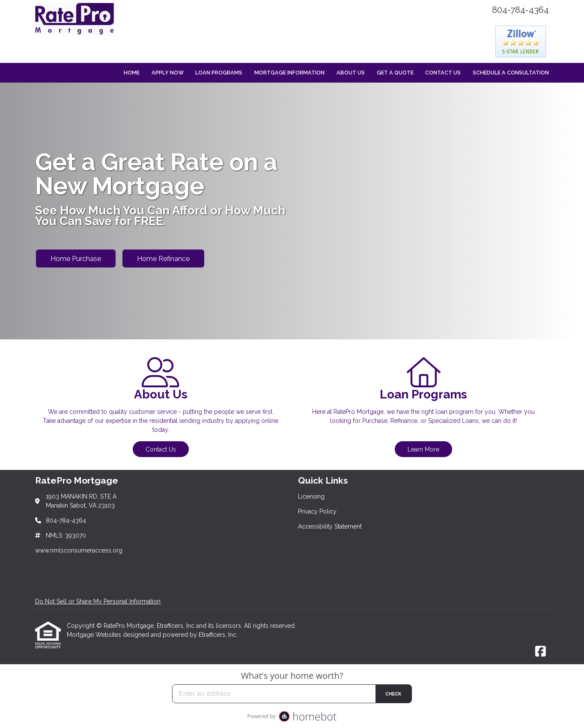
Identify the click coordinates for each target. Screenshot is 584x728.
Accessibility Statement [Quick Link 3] (330, 526)
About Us (351, 73)
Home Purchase (76, 259)
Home (132, 73)
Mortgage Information (289, 73)
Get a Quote (395, 73)
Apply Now (168, 73)
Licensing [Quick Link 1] (311, 496)
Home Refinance (163, 259)
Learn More (423, 449)
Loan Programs (219, 73)
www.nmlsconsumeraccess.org (79, 550)
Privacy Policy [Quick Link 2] (317, 511)
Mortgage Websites (95, 635)
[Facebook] (541, 652)
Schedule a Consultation (511, 73)
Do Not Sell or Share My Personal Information (98, 601)
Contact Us (443, 73)
